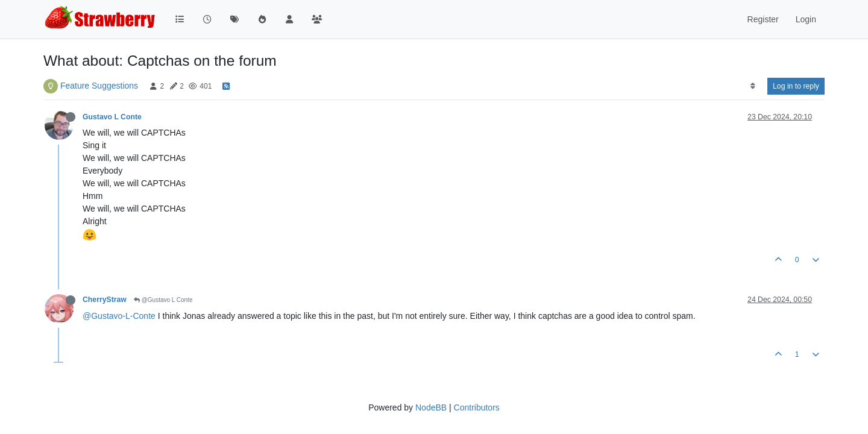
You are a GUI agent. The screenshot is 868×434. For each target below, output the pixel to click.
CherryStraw (105, 300)
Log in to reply (796, 86)
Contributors (477, 407)
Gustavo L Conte (112, 117)
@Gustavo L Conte (163, 300)
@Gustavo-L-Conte (119, 316)
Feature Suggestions (99, 86)
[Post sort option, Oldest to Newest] (753, 86)
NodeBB (431, 407)
